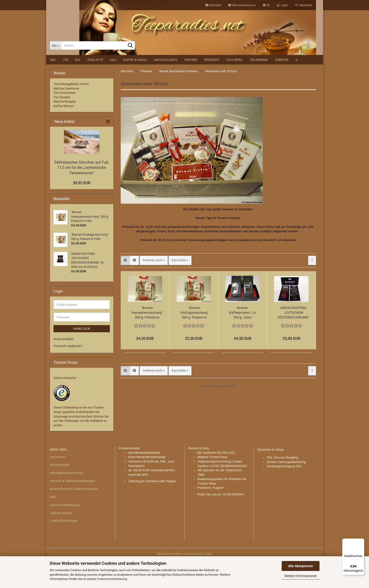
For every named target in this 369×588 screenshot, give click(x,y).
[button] (266, 5)
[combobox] (154, 288)
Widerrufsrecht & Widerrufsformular (74, 517)
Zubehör (282, 88)
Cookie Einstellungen (64, 548)
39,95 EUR (82, 211)
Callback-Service (61, 541)
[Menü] (361, 541)
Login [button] (282, 5)
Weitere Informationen (301, 576)
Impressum (57, 485)
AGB (53, 525)
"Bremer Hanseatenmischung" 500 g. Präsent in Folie (147, 341)
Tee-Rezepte (62, 125)
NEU (53, 88)
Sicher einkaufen (65, 406)
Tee (66, 88)
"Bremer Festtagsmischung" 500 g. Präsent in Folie (194, 341)
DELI (113, 88)
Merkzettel (304, 5)
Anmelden (82, 357)
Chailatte (95, 88)
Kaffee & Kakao (135, 88)
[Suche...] (56, 73)
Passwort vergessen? (68, 374)
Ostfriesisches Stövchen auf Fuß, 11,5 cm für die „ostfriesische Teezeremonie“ (82, 195)
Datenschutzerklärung (112, 579)
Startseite (213, 5)
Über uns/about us (242, 5)
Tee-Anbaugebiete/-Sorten (71, 112)
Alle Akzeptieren (300, 566)
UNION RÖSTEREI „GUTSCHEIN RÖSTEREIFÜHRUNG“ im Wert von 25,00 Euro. (293, 341)
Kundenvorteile (60, 493)
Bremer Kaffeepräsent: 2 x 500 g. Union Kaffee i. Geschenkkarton (242, 341)
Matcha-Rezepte (64, 129)
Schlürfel (234, 88)
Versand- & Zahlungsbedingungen (72, 509)
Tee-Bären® (259, 88)
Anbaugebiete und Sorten (67, 501)
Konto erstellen (64, 367)
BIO (78, 88)
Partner (191, 88)
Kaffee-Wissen (64, 134)
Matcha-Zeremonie (66, 116)
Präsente (212, 88)
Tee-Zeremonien (64, 121)
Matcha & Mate (166, 88)
